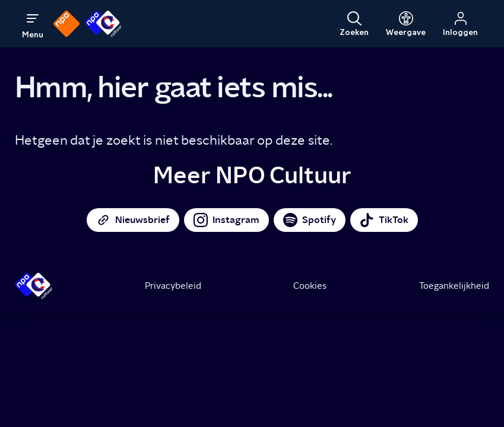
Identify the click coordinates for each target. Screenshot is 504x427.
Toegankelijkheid (454, 286)
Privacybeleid (173, 286)
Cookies (310, 286)
